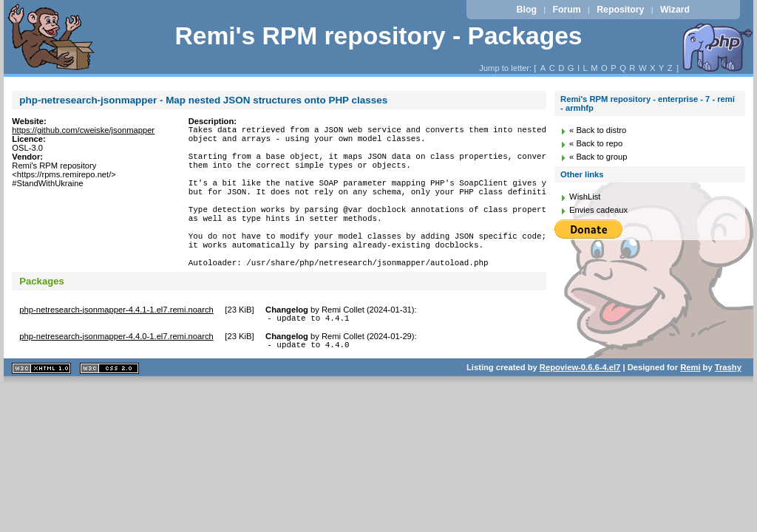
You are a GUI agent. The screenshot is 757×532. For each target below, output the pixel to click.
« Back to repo (596, 143)
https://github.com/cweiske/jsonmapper (83, 130)
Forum (566, 10)
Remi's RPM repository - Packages (378, 36)
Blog (527, 10)
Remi (690, 407)
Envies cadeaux (598, 210)
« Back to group (598, 157)
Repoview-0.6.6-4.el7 (580, 407)
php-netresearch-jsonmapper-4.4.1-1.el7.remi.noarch (116, 345)
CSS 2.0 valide (109, 408)
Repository (620, 10)
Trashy (728, 407)
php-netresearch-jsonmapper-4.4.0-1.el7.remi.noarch (116, 374)
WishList (585, 197)
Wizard (675, 10)
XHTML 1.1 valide (41, 408)
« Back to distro (598, 130)
